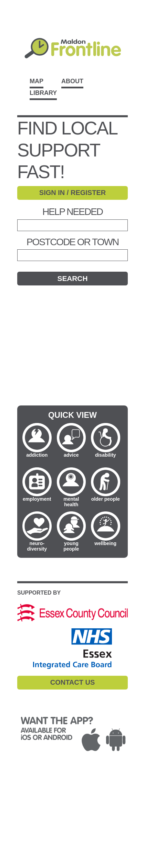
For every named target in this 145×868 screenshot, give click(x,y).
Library (43, 93)
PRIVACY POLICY (49, 789)
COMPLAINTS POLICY (36, 797)
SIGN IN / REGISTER (72, 193)
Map (37, 81)
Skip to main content (72, 4)
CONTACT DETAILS (32, 813)
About (72, 81)
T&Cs (14, 789)
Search (73, 278)
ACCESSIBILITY (27, 805)
